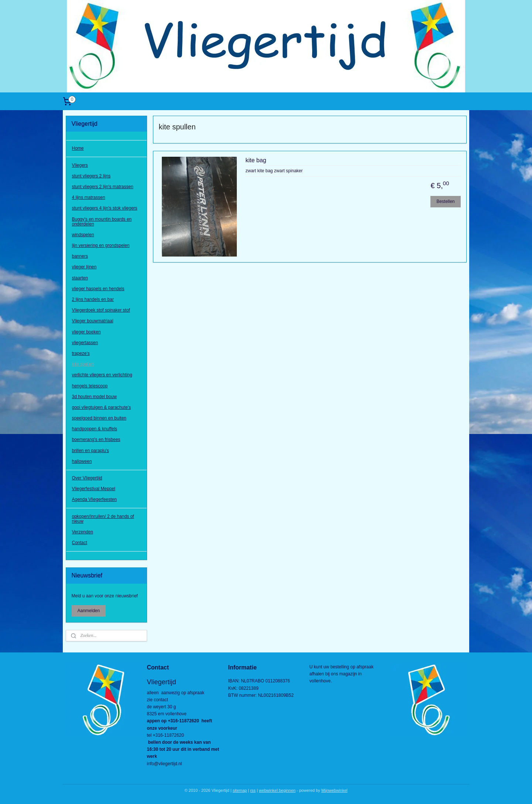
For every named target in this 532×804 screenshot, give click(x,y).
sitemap (240, 790)
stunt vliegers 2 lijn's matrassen (103, 187)
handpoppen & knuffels (95, 429)
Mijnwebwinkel (335, 790)
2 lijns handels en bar (93, 299)
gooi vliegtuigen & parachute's (102, 407)
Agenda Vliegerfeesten (94, 499)
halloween (82, 461)
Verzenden (83, 532)
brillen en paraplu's (91, 451)
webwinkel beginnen (277, 790)
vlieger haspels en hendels (98, 289)
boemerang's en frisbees (96, 440)
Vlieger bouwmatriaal (93, 321)
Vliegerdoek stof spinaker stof (101, 310)
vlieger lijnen (84, 267)
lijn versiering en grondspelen (101, 245)
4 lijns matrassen (89, 197)
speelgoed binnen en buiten (99, 418)
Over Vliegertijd (87, 478)
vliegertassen (85, 343)
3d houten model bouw (94, 397)
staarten (80, 278)
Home (78, 148)
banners (80, 256)
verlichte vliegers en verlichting (102, 375)
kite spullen (83, 364)
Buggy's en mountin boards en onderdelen (102, 222)
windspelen (83, 235)
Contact (80, 543)
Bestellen (445, 201)
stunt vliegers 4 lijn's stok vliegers (105, 208)
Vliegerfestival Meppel (94, 489)
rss (253, 790)
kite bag (256, 160)
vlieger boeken (86, 332)
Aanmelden (89, 611)
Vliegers (80, 165)
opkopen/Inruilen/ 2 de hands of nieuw (103, 519)
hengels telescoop (90, 386)
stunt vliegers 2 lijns (91, 176)
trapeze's (81, 353)
